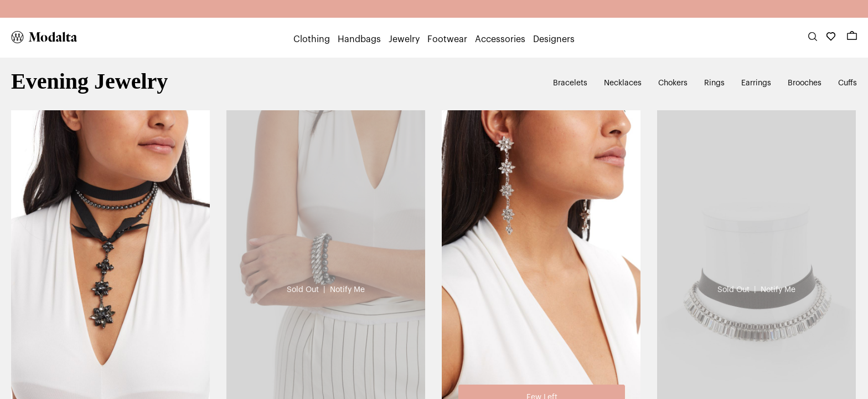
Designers (554, 39)
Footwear (447, 39)
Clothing (312, 39)
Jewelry (404, 39)
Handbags (359, 39)
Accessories (500, 39)
